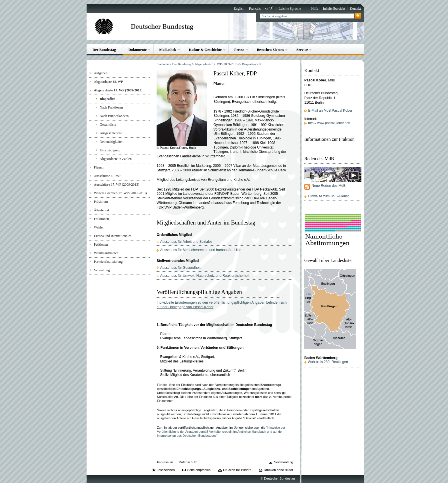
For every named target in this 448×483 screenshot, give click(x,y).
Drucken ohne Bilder (278, 470)
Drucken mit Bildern (237, 470)
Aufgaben (101, 73)
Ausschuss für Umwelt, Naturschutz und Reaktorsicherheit (205, 276)
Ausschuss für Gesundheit (180, 268)
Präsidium (101, 202)
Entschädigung (110, 150)
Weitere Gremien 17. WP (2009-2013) (120, 193)
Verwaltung (102, 270)
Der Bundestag (104, 50)
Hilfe (315, 9)
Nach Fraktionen (111, 107)
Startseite (163, 64)
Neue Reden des (329, 186)
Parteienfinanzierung (108, 262)
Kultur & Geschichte (205, 50)
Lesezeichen (166, 470)
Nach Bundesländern (114, 116)
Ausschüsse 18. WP (107, 176)
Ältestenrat (101, 210)
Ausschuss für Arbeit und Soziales (186, 242)
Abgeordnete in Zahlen (116, 159)
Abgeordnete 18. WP (108, 82)
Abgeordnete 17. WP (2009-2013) (118, 90)
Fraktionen (101, 219)
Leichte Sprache (290, 9)
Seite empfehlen (199, 470)
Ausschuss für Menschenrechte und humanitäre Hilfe (201, 250)
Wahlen (99, 227)
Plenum (99, 167)
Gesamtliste (108, 125)
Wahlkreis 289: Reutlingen (328, 362)
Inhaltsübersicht (334, 9)
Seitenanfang (284, 462)
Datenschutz (188, 462)
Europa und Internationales (112, 236)
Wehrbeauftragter (106, 253)
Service (302, 50)
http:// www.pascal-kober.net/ (329, 123)
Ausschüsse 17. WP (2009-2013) (116, 185)
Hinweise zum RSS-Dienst (328, 196)
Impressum (165, 462)
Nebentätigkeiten (112, 142)
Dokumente (138, 50)
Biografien (108, 99)
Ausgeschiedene (111, 133)
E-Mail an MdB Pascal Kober (330, 111)
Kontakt (355, 9)
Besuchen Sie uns (270, 50)
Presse (239, 50)
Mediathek (168, 50)
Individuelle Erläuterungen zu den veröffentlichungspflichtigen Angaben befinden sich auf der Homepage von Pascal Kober (222, 305)
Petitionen (101, 244)
